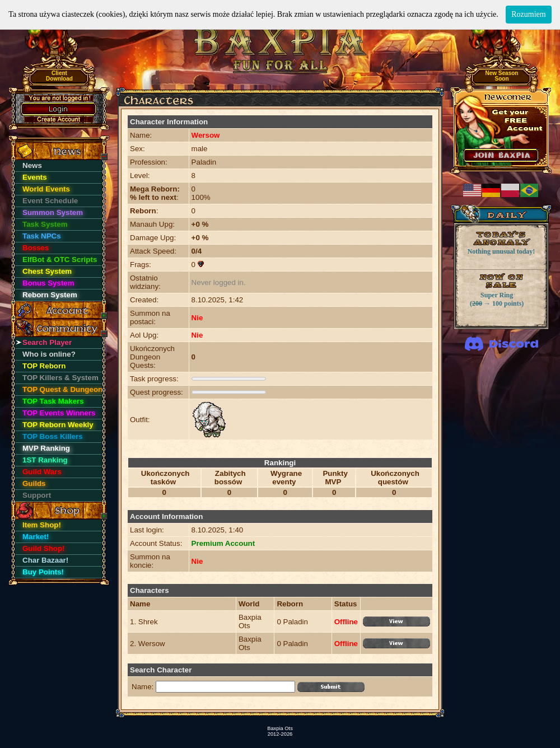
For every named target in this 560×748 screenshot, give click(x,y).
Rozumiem (528, 14)
